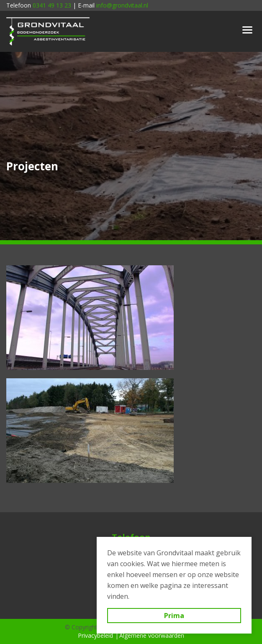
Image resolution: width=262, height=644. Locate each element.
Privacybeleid (95, 635)
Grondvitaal (48, 31)
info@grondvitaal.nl (122, 5)
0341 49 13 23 (52, 5)
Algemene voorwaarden (152, 635)
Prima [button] (174, 616)
